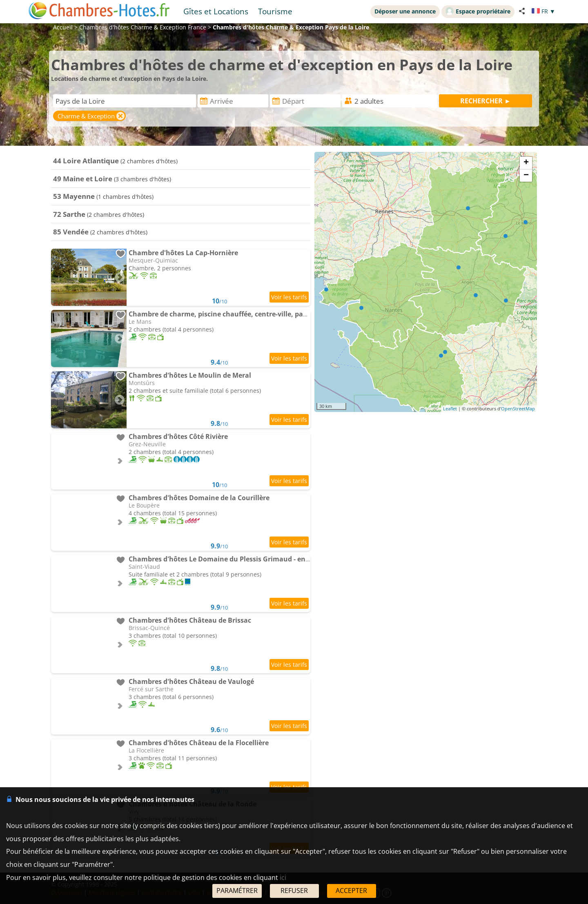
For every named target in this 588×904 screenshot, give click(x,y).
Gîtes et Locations (216, 11)
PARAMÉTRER (237, 891)
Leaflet (450, 409)
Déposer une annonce (405, 11)
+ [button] (526, 163)
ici (283, 877)
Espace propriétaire (478, 11)
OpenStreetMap (518, 409)
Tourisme (275, 11)
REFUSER (294, 891)
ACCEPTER (351, 891)
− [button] (526, 176)
